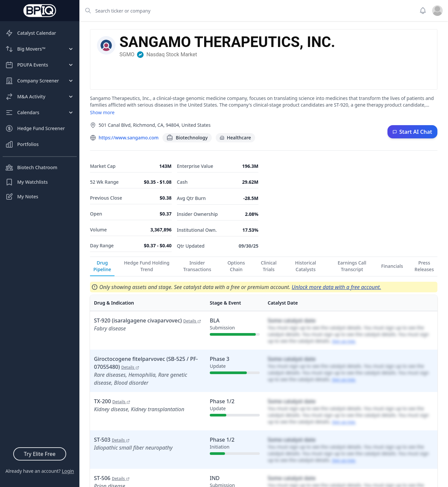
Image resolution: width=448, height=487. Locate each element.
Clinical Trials (269, 266)
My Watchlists (26, 182)
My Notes (22, 197)
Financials (392, 266)
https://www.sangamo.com (129, 138)
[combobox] (247, 11)
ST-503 (112, 440)
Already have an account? (40, 471)
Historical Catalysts (306, 266)
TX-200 (112, 401)
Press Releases (424, 266)
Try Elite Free (40, 454)
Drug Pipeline (102, 266)
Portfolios (22, 144)
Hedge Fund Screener (35, 128)
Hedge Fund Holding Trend (147, 266)
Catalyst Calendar (31, 33)
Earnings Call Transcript (352, 266)
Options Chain (236, 266)
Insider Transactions (197, 266)
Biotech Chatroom (31, 168)
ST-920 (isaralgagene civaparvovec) (148, 320)
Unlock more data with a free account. (336, 287)
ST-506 (112, 478)
